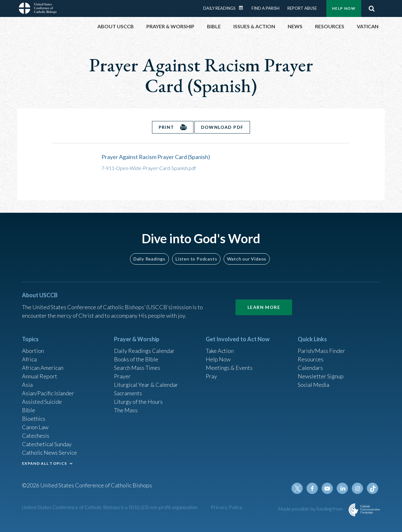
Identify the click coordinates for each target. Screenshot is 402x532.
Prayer (122, 376)
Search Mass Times (137, 368)
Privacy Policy (227, 507)
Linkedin (342, 488)
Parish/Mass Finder (321, 351)
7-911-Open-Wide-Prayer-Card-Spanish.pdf (149, 168)
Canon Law (35, 427)
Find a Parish (266, 8)
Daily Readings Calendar (243, 8)
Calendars (310, 368)
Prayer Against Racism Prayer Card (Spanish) (156, 157)
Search (372, 8)
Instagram (357, 488)
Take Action (220, 351)
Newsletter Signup (321, 376)
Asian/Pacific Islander (48, 393)
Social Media (313, 385)
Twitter (297, 488)
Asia (27, 385)
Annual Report (40, 376)
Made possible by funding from (311, 509)
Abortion (33, 351)
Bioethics (34, 419)
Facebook (312, 488)
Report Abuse (302, 8)
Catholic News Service (49, 452)
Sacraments (128, 393)
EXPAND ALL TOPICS (44, 463)
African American (43, 368)
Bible (29, 410)
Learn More (264, 307)
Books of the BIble (136, 359)
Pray (211, 376)
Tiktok (372, 488)
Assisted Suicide (42, 402)
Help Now (344, 8)
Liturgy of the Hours (138, 402)
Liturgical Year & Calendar (146, 385)
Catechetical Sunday (47, 444)
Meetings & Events (229, 368)
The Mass (126, 410)
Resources (311, 359)
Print (166, 127)
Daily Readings (219, 8)
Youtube (327, 488)
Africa (29, 359)
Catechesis (36, 436)
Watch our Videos (247, 259)
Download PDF (222, 127)
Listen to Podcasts (196, 259)
